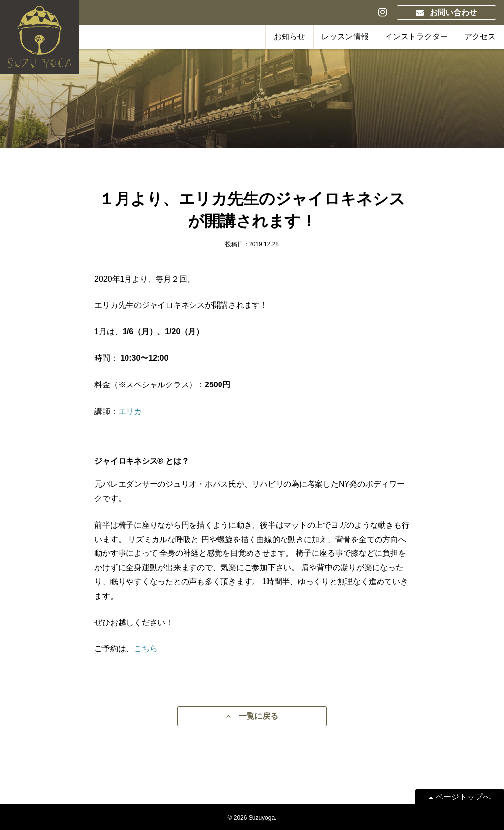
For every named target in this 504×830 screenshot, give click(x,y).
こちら (146, 649)
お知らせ (289, 37)
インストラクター (416, 37)
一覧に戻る (252, 717)
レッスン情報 (345, 37)
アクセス (480, 37)
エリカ (130, 411)
